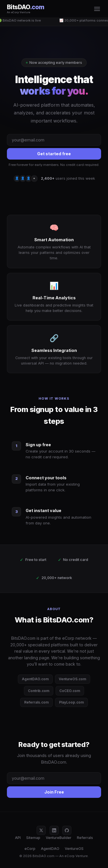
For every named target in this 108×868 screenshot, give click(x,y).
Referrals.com (36, 702)
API (18, 838)
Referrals (85, 838)
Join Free (54, 792)
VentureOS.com (72, 679)
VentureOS (74, 849)
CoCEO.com (70, 691)
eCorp (30, 849)
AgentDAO (50, 849)
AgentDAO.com (35, 679)
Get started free (54, 154)
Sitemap (33, 838)
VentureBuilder (59, 838)
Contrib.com (39, 691)
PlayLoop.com (71, 702)
